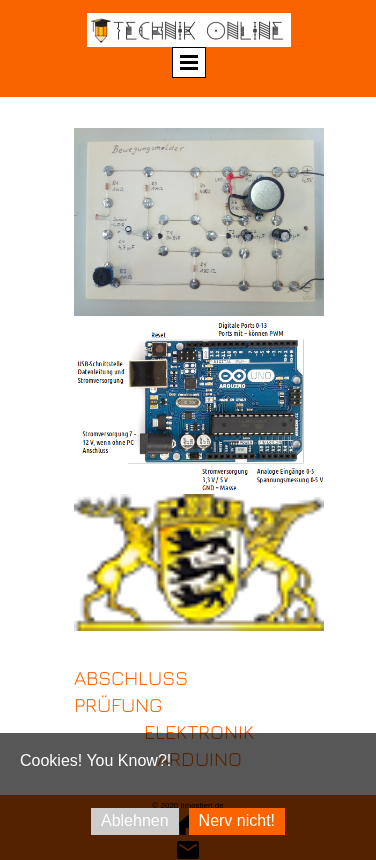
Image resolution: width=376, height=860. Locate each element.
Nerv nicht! (237, 820)
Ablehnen (135, 820)
